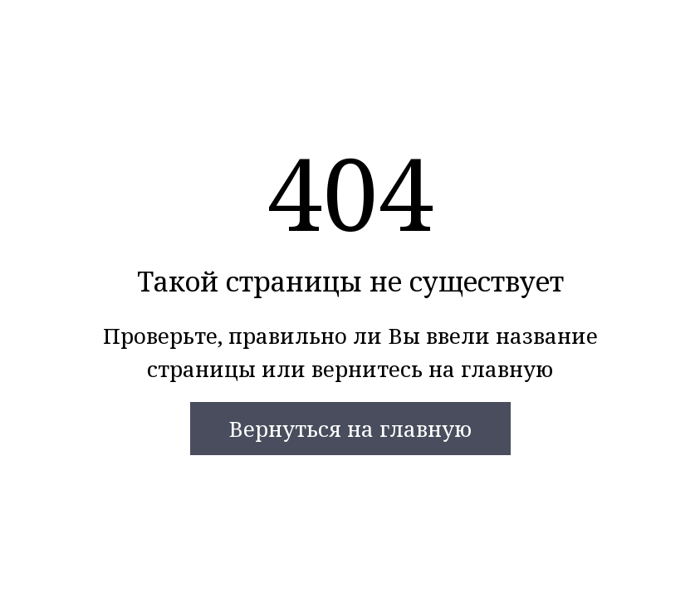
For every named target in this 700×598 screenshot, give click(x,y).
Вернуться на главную (350, 429)
